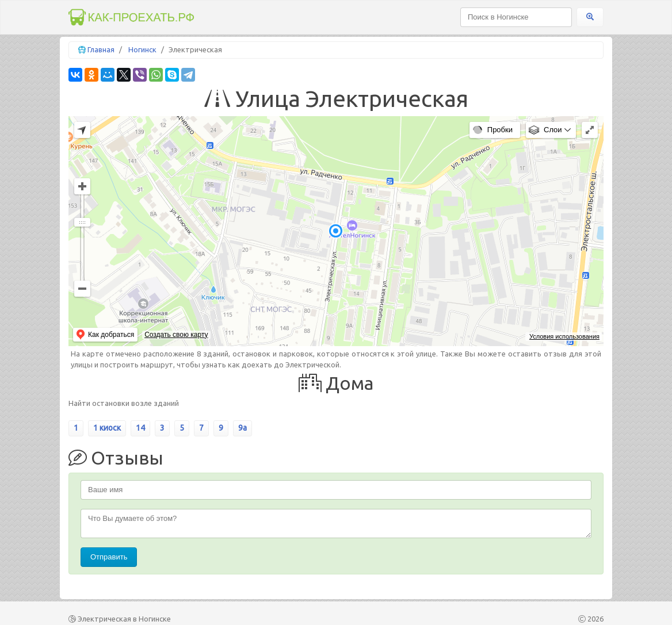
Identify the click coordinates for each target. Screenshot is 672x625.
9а (243, 428)
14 (140, 428)
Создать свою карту (176, 335)
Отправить (109, 557)
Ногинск (142, 49)
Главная (101, 49)
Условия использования (564, 336)
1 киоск (107, 428)
